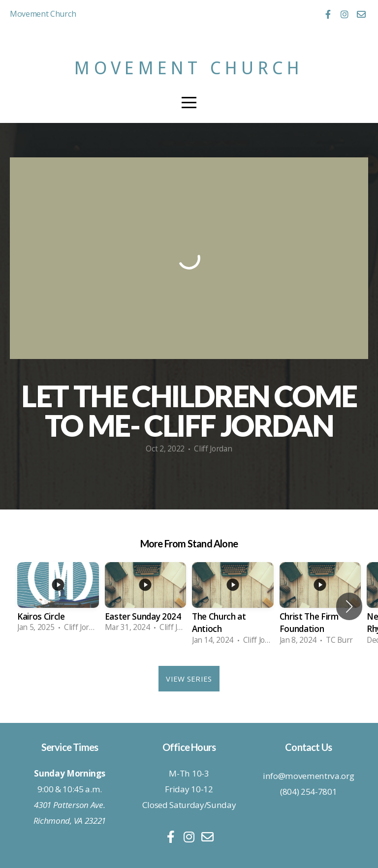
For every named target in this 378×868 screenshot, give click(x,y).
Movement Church (189, 68)
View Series (189, 679)
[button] (349, 606)
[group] (58, 600)
